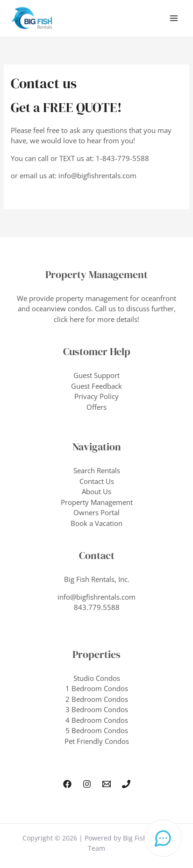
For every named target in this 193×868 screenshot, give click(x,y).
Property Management (97, 502)
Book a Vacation (96, 523)
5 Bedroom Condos (97, 730)
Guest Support (96, 375)
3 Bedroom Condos (97, 709)
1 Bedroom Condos (97, 688)
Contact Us (97, 481)
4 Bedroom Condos (97, 720)
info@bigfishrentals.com (97, 175)
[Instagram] (87, 784)
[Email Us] (107, 784)
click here (69, 319)
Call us (105, 308)
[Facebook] (67, 784)
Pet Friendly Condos (97, 741)
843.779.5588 (97, 607)
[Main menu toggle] (174, 18)
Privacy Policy (96, 396)
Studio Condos (97, 678)
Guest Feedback (96, 386)
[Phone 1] (126, 784)
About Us (96, 491)
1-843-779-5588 (122, 158)
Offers (96, 407)
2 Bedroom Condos (97, 699)
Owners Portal (96, 512)
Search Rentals (97, 470)
